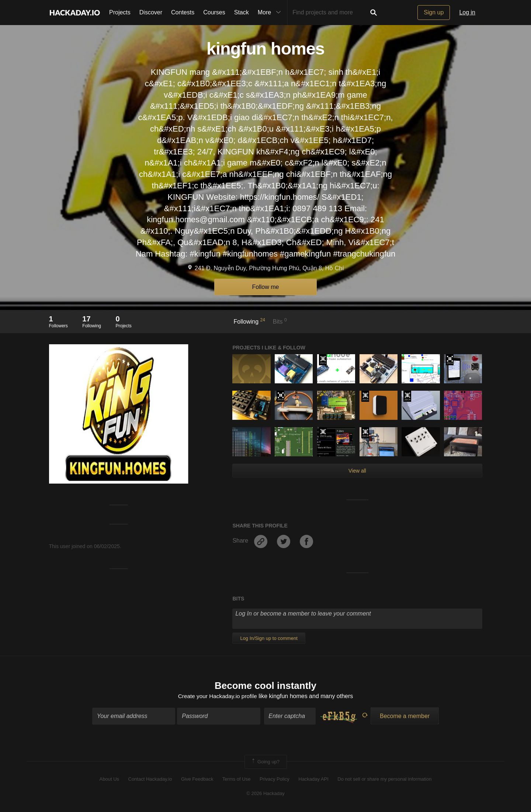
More (271, 13)
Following (249, 321)
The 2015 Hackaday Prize (323, 360)
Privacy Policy (275, 780)
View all (357, 471)
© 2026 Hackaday (265, 794)
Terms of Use (237, 780)
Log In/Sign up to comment (269, 638)
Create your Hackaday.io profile (217, 697)
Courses (214, 12)
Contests (183, 12)
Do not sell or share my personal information (384, 780)
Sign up (434, 12)
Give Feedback (197, 780)
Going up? (265, 762)
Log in (467, 12)
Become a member (405, 716)
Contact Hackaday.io (150, 780)
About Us (109, 780)
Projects (120, 12)
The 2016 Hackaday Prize (450, 360)
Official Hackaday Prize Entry (407, 396)
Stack (242, 12)
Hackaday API (313, 780)
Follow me (266, 287)
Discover (151, 12)
